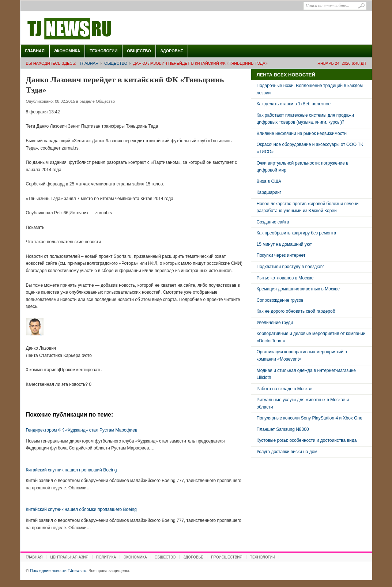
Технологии (103, 51)
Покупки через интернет (281, 255)
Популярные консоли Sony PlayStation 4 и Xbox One (310, 418)
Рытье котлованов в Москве (285, 278)
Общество (139, 51)
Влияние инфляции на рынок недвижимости (302, 133)
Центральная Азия (69, 557)
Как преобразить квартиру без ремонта (297, 233)
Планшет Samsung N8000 (283, 429)
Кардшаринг (269, 192)
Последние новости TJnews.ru (90, 29)
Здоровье (172, 51)
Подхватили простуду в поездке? (290, 267)
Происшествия (227, 557)
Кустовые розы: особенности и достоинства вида (307, 440)
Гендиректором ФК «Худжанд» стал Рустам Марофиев (82, 430)
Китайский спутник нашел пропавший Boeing (71, 470)
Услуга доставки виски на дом (287, 452)
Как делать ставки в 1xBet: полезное (294, 104)
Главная (35, 51)
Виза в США (269, 181)
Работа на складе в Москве (284, 389)
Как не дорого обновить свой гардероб (296, 311)
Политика (106, 557)
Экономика (67, 51)
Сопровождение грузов (280, 300)
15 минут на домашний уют (284, 244)
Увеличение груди (275, 323)
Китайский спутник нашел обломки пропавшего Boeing (81, 509)
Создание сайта (273, 222)
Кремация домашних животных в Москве (298, 289)
